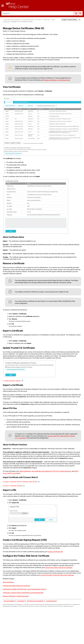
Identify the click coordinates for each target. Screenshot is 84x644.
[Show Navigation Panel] (3, 6)
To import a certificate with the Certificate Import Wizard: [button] (23, 497)
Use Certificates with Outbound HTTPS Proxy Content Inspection (57, 487)
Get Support (21, 628)
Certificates (47, 20)
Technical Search (52, 628)
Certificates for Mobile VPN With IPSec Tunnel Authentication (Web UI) (27, 616)
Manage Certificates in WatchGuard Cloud (62, 81)
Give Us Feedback (9, 628)
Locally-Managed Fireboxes (11, 20)
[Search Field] (42, 13)
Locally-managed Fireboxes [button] (18, 31)
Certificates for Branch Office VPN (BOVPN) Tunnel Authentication (25, 620)
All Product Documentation (35, 628)
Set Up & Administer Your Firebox (31, 20)
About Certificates (28, 487)
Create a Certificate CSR (61, 572)
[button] (76, 13)
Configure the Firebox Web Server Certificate (18, 613)
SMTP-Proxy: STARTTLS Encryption (18, 489)
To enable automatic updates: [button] (14, 389)
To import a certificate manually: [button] (15, 501)
